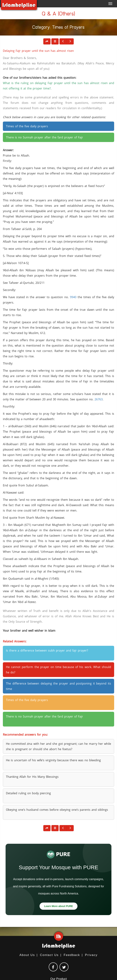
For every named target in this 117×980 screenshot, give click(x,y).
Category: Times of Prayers (58, 28)
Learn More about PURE (58, 906)
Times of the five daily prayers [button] (27, 126)
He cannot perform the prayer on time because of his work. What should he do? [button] (58, 670)
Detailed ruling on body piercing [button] (28, 793)
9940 (73, 297)
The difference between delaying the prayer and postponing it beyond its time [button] (58, 686)
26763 (99, 399)
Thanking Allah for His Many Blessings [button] (32, 777)
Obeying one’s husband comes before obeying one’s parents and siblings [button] (57, 810)
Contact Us (49, 955)
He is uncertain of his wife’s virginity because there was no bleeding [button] (53, 760)
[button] (55, 41)
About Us (27, 955)
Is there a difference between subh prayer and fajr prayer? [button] (47, 650)
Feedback (72, 955)
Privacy (91, 955)
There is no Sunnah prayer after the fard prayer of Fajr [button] (44, 137)
